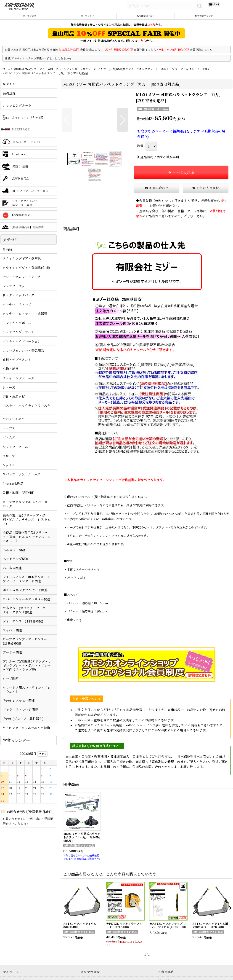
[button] (67, 125)
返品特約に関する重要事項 (158, 162)
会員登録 (146, 206)
